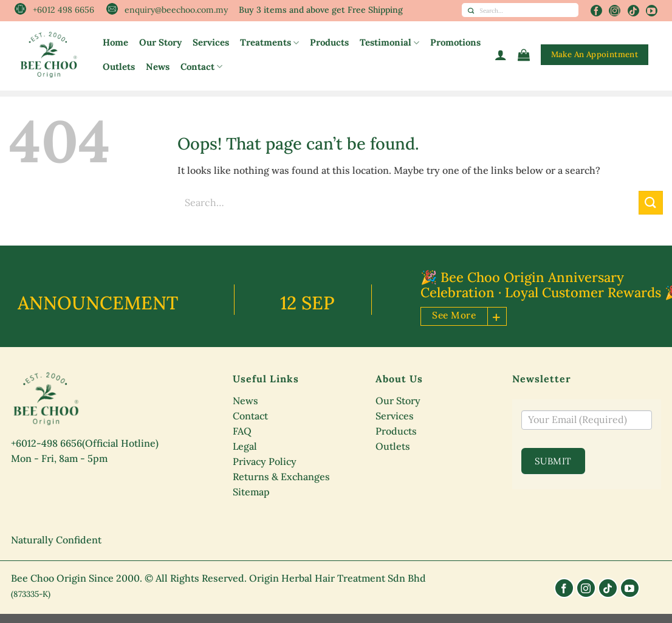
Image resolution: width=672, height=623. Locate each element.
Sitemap (251, 492)
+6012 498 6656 (63, 10)
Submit (553, 461)
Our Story (160, 42)
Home (115, 42)
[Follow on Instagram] (615, 11)
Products (329, 42)
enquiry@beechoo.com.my (176, 10)
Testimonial (389, 43)
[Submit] (471, 10)
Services (211, 42)
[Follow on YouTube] (652, 11)
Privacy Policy (265, 461)
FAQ (242, 431)
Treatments (269, 43)
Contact (201, 67)
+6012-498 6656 (46, 443)
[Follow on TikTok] (633, 11)
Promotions (455, 42)
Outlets (119, 67)
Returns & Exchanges (281, 477)
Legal (245, 446)
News (158, 67)
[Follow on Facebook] (596, 11)
